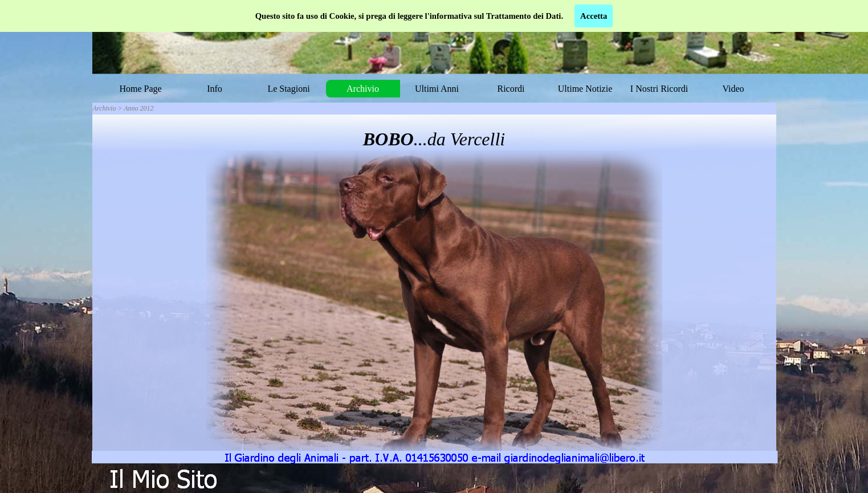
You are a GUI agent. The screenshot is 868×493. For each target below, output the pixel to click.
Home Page (140, 89)
